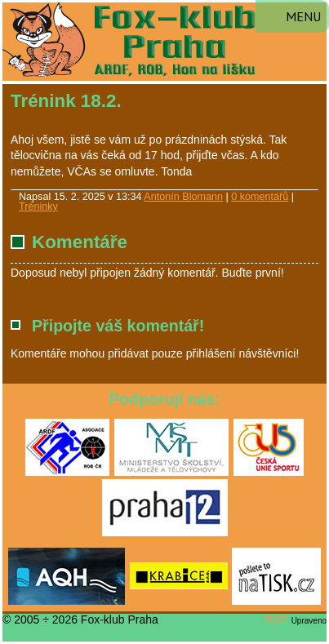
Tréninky (38, 207)
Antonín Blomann (183, 197)
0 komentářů (260, 197)
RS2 (277, 620)
